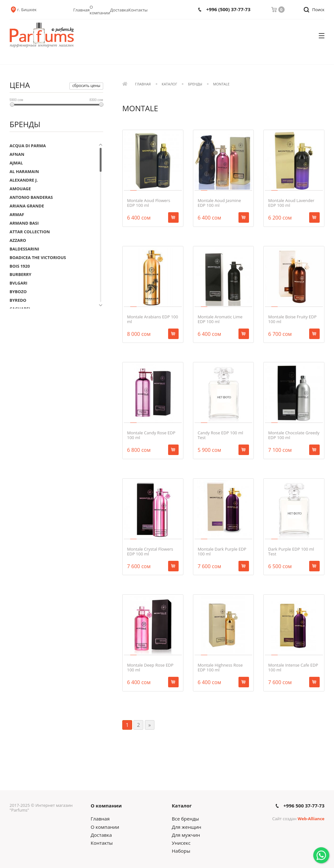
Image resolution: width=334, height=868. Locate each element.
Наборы (181, 851)
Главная (82, 10)
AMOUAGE (20, 189)
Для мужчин (186, 835)
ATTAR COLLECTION (30, 232)
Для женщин (187, 827)
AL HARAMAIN (24, 171)
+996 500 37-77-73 (304, 806)
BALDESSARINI (24, 249)
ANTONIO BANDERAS (31, 197)
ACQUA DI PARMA (28, 146)
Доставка (119, 10)
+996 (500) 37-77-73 (228, 9)
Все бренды (185, 819)
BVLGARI (18, 283)
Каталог (170, 84)
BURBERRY (20, 274)
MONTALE (221, 84)
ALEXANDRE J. (24, 180)
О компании (100, 10)
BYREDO (18, 300)
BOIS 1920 (20, 266)
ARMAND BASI (24, 223)
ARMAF (17, 214)
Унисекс (181, 843)
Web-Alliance (311, 819)
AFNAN (17, 154)
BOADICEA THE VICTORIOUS (38, 257)
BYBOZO (18, 292)
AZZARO (18, 240)
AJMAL (16, 163)
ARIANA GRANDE (27, 206)
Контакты (138, 10)
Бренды (195, 84)
